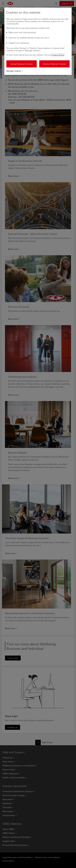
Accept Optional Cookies (22, 64)
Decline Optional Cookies (54, 64)
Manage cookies (14, 71)
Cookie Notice (58, 55)
